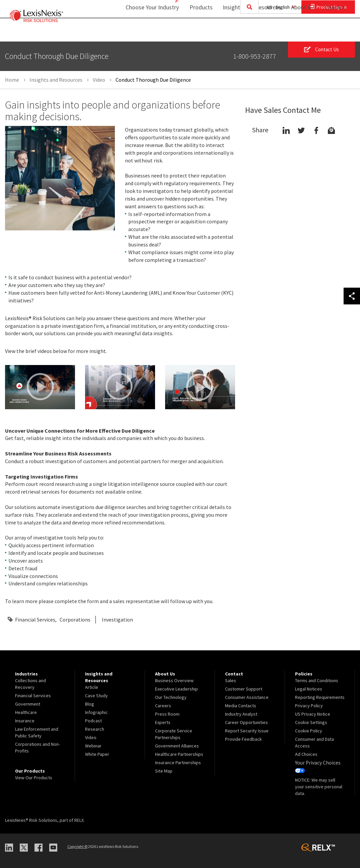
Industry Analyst (241, 714)
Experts (163, 722)
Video (91, 737)
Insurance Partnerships (178, 763)
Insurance (25, 721)
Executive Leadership (176, 689)
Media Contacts (241, 706)
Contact (335, 32)
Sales (231, 680)
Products (197, 32)
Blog (90, 704)
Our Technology (171, 697)
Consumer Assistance (247, 697)
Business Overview (174, 680)
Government (28, 704)
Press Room (167, 714)
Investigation (117, 620)
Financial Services (35, 620)
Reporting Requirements (320, 697)
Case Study (96, 696)
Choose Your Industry (143, 32)
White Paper (97, 754)
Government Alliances (177, 746)
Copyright (77, 845)
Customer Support (244, 689)
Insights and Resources (247, 32)
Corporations (75, 620)
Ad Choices (306, 754)
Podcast (93, 721)
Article (92, 687)
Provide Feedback (243, 739)
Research (95, 729)
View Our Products (34, 778)
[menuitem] (197, 32)
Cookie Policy (309, 731)
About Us (298, 32)
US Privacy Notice (313, 714)
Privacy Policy (309, 706)
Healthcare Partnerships (179, 754)
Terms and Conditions (317, 680)
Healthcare (26, 712)
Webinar (93, 746)
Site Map (164, 771)
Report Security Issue (247, 731)
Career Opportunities (246, 722)
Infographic (96, 712)
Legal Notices (309, 689)
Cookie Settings (311, 722)
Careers (163, 706)
